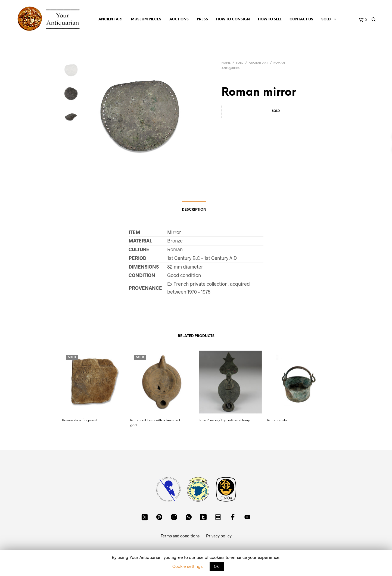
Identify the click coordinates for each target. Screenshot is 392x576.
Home (226, 63)
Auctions (179, 19)
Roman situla (277, 420)
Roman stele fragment (79, 420)
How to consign (233, 19)
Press (202, 19)
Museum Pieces (146, 19)
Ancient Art (111, 19)
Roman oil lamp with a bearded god (155, 423)
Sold (326, 19)
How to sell (270, 19)
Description (194, 210)
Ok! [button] (217, 566)
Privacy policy (219, 536)
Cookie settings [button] (188, 566)
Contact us (301, 19)
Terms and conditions (180, 536)
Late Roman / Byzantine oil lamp (224, 420)
